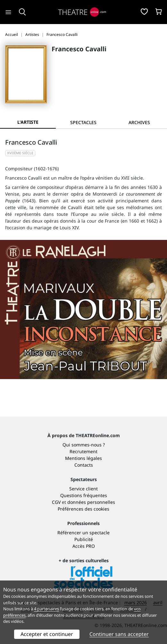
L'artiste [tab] (28, 122)
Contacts (84, 465)
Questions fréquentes (84, 495)
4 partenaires (46, 609)
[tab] (84, 122)
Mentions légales (83, 458)
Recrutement (83, 451)
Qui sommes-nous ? (84, 445)
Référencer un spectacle (83, 533)
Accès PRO (84, 546)
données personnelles (91, 502)
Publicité (84, 539)
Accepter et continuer (47, 634)
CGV (56, 502)
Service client (83, 489)
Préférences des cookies (83, 509)
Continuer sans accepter (119, 634)
